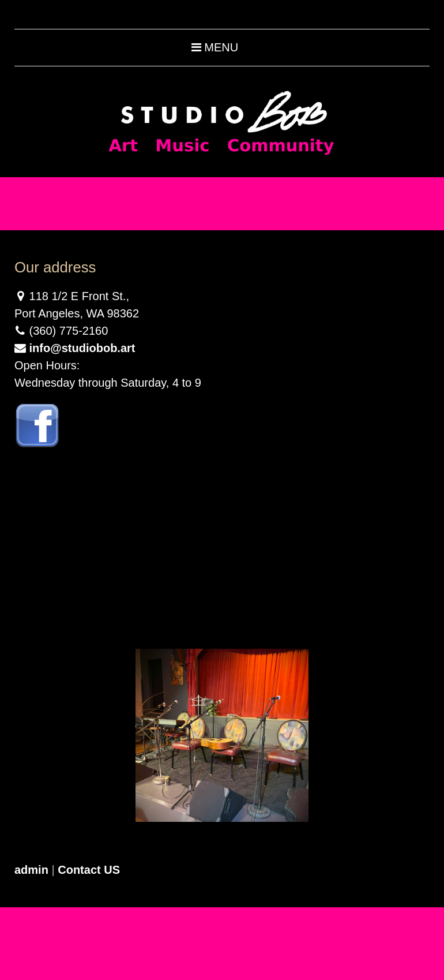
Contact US (89, 870)
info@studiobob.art (82, 348)
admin (31, 870)
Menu (215, 47)
